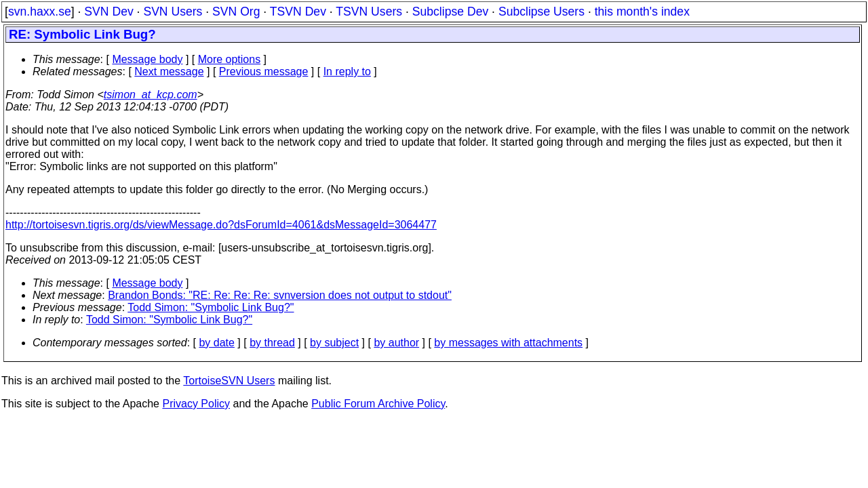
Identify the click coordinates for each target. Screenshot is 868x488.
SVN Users (173, 12)
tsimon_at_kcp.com (151, 95)
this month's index (642, 12)
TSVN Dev (298, 12)
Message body (147, 59)
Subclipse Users (541, 12)
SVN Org (236, 12)
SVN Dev (108, 12)
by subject (334, 343)
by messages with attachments (508, 343)
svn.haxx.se (40, 12)
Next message (169, 72)
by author (396, 343)
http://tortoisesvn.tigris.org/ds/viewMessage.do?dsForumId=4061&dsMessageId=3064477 (221, 225)
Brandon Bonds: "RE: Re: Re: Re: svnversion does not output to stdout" (280, 295)
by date (216, 343)
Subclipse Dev (450, 12)
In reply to (347, 72)
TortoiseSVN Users (229, 381)
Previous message (264, 72)
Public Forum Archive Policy (378, 404)
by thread (272, 343)
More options (230, 59)
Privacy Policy (196, 404)
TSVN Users (369, 12)
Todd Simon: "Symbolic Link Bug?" (211, 307)
